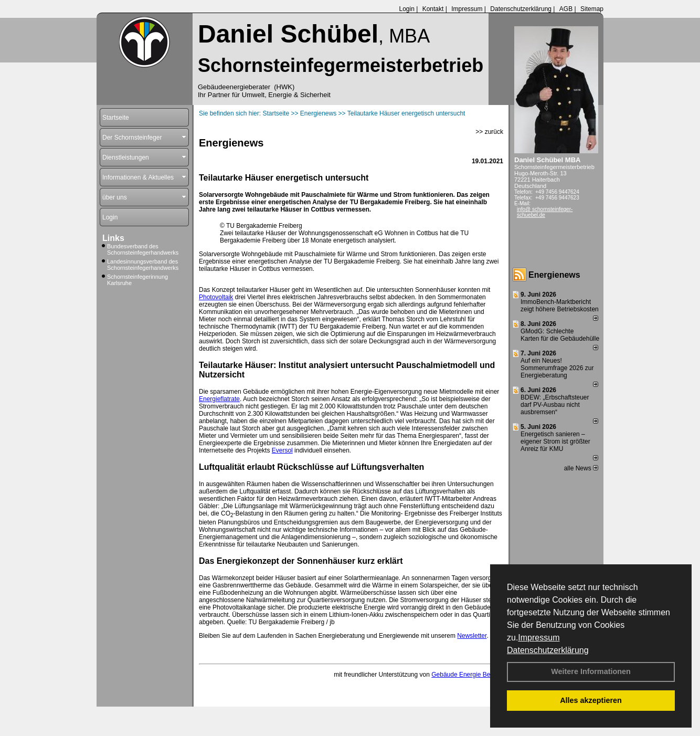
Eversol (282, 450)
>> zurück (489, 132)
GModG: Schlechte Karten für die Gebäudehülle (560, 335)
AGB (566, 9)
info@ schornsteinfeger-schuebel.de (545, 212)
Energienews (554, 275)
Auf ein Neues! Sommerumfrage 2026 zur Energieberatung (557, 368)
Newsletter (472, 636)
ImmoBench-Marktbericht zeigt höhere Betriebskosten (560, 306)
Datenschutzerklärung (548, 650)
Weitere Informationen (591, 671)
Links (113, 238)
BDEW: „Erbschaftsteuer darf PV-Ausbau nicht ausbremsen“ (555, 405)
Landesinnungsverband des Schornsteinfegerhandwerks (143, 265)
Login (406, 9)
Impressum (539, 638)
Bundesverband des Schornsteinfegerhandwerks (143, 249)
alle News (581, 468)
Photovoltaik (216, 297)
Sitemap (592, 9)
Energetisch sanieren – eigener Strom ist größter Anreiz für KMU (555, 441)
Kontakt (433, 9)
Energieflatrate (219, 399)
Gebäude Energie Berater (467, 675)
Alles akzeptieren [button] (591, 700)
